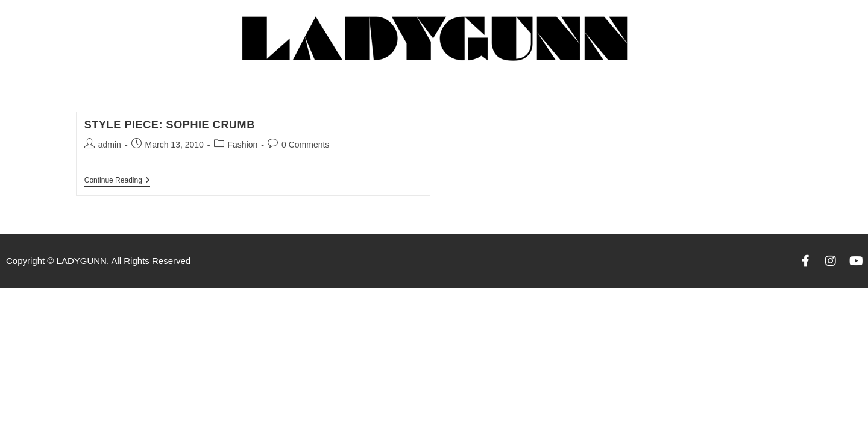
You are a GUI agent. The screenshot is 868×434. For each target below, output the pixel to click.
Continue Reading (117, 180)
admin (110, 145)
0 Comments (305, 145)
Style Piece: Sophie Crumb (170, 125)
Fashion (243, 145)
